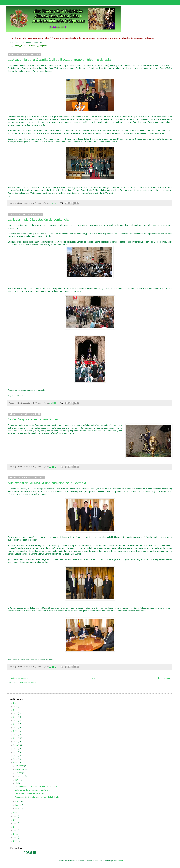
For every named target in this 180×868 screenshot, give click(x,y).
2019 (16, 728)
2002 (16, 834)
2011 (16, 756)
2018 (16, 731)
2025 (16, 707)
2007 (16, 816)
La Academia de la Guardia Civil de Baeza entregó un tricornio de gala (59, 60)
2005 (16, 823)
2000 (16, 841)
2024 (16, 710)
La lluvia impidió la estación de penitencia (38, 219)
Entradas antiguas (164, 678)
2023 (16, 714)
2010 (16, 759)
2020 (16, 724)
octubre (19, 773)
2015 (16, 742)
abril (17, 783)
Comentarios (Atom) (28, 682)
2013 (16, 749)
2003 (16, 830)
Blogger (120, 861)
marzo (18, 801)
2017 (16, 735)
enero (18, 808)
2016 (16, 738)
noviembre (20, 769)
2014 (16, 745)
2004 (16, 827)
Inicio (92, 678)
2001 (16, 837)
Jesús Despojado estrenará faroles (33, 419)
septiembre (20, 776)
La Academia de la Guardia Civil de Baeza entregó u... (37, 787)
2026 (16, 703)
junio (18, 780)
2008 (16, 813)
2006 (16, 820)
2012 (16, 752)
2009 (16, 763)
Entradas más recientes (19, 678)
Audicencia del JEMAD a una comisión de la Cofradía (47, 483)
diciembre (20, 766)
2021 (16, 721)
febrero (19, 805)
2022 (16, 717)
